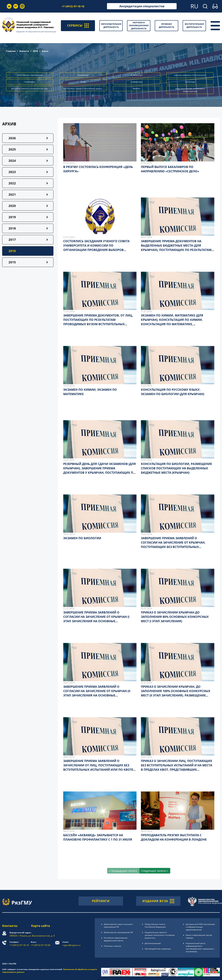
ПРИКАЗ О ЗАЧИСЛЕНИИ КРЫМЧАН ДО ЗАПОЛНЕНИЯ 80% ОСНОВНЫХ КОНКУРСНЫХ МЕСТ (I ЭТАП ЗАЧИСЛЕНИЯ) (175, 617)
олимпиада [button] (190, 82)
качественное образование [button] (30, 75)
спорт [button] (83, 82)
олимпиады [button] (30, 82)
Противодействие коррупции (158, 949)
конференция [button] (137, 82)
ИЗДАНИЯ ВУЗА (158, 901)
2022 (12, 183)
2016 (35, 51)
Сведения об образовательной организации (36, 31)
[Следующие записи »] (155, 871)
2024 (12, 161)
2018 (12, 228)
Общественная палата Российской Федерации (155, 925)
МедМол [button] (137, 88)
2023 (12, 172)
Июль (45, 51)
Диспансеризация (153, 943)
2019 (12, 217)
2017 (12, 240)
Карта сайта (41, 926)
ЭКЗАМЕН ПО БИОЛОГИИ (82, 538)
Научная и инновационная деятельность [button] (139, 25)
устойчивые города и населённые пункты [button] (83, 88)
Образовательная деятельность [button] (111, 25)
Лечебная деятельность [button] (166, 25)
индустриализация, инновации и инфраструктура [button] (190, 90)
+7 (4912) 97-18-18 (73, 6)
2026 (12, 138)
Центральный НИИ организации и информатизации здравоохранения (200, 927)
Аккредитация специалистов (142, 6)
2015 (12, 262)
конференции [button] (137, 75)
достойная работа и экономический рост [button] (30, 88)
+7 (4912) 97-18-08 (40, 944)
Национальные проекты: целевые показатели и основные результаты (160, 935)
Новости (24, 51)
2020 (12, 206)
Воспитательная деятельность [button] (194, 25)
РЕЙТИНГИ (101, 901)
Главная (11, 51)
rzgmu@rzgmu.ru (71, 944)
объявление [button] (83, 75)
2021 (12, 195)
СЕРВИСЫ (78, 26)
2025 (12, 149)
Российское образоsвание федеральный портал (116, 939)
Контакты (10, 926)
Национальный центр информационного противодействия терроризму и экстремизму (200, 947)
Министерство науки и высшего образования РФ (118, 925)
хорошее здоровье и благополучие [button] (190, 75)
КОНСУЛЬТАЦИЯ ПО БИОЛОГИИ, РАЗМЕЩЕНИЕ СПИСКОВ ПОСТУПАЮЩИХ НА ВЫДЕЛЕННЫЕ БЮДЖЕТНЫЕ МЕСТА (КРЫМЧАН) (176, 468)
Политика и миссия (112, 946)
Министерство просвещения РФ (118, 932)
